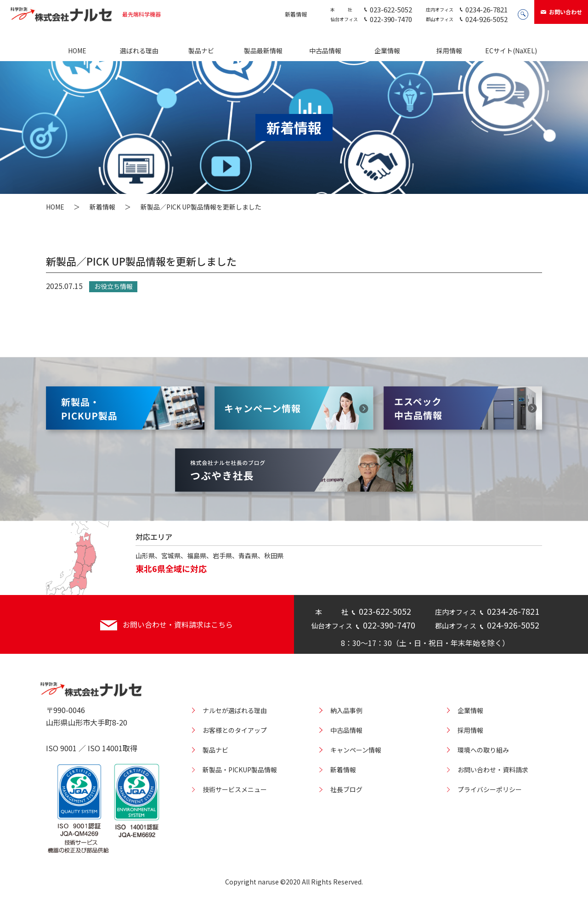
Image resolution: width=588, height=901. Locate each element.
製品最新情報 (263, 51)
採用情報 (449, 51)
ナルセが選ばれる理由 (235, 710)
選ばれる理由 (139, 51)
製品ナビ (201, 51)
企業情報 (387, 51)
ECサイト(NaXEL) (511, 51)
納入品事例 (346, 710)
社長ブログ (346, 789)
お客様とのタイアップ (235, 730)
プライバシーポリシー (490, 789)
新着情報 (296, 14)
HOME (77, 51)
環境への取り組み (483, 750)
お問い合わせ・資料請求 (493, 770)
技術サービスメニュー (235, 789)
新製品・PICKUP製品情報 (240, 770)
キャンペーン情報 (356, 750)
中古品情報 (325, 51)
